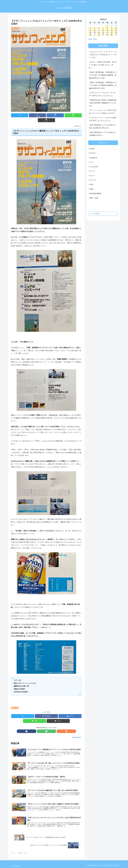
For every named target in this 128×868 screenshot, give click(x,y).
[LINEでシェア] (58, 115)
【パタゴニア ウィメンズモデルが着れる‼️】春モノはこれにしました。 (103, 119)
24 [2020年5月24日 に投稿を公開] (116, 32)
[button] (70, 115)
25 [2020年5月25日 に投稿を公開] (90, 35)
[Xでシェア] (22, 115)
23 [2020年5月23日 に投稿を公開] (112, 32)
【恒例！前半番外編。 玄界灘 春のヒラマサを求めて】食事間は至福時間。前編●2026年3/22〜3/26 (103, 85)
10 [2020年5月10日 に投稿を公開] (116, 28)
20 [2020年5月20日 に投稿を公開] (99, 32)
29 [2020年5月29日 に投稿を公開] (107, 35)
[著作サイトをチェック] (42, 726)
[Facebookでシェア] (34, 115)
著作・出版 (15, 703)
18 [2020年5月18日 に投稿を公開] (90, 32)
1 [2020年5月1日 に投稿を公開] (107, 26)
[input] (103, 214)
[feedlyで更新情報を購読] (46, 726)
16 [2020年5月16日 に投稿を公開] (112, 30)
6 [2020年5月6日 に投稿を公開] (99, 28)
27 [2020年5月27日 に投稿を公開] (99, 35)
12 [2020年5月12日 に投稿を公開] (95, 30)
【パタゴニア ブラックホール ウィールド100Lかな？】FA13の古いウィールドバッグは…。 (103, 55)
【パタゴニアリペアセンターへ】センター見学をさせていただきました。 (103, 94)
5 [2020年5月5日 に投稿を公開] (95, 28)
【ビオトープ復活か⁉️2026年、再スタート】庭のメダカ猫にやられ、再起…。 (103, 65)
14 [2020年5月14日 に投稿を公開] (103, 30)
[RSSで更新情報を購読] (50, 726)
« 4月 (90, 39)
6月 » (95, 39)
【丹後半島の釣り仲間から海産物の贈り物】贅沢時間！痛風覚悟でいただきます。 (103, 103)
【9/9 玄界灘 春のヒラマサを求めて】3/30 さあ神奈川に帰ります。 (103, 126)
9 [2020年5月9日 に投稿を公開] (112, 28)
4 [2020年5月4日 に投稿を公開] (90, 28)
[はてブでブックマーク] (46, 115)
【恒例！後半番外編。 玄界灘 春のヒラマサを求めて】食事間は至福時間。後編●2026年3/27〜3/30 (103, 75)
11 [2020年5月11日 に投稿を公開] (90, 30)
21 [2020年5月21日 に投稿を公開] (103, 32)
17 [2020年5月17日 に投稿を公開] (116, 30)
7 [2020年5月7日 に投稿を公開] (103, 28)
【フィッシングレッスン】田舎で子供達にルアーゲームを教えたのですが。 (103, 112)
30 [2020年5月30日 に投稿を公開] (112, 35)
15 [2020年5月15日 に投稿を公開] (107, 30)
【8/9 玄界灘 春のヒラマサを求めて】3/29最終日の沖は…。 (103, 134)
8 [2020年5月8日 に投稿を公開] (107, 28)
